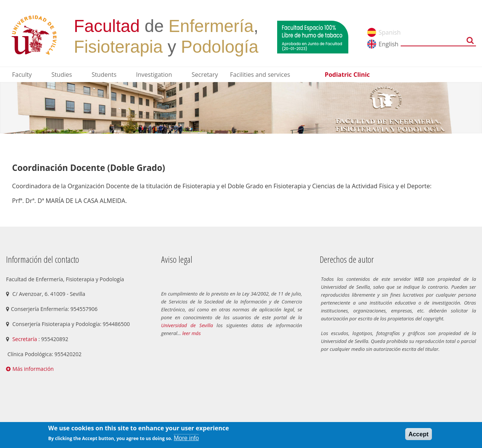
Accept (419, 434)
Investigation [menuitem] (154, 75)
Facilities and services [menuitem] (260, 75)
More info (186, 438)
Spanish (390, 32)
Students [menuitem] (104, 75)
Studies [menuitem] (62, 75)
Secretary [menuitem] (205, 75)
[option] (241, 108)
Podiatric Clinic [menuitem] (347, 75)
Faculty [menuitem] (22, 75)
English (388, 44)
